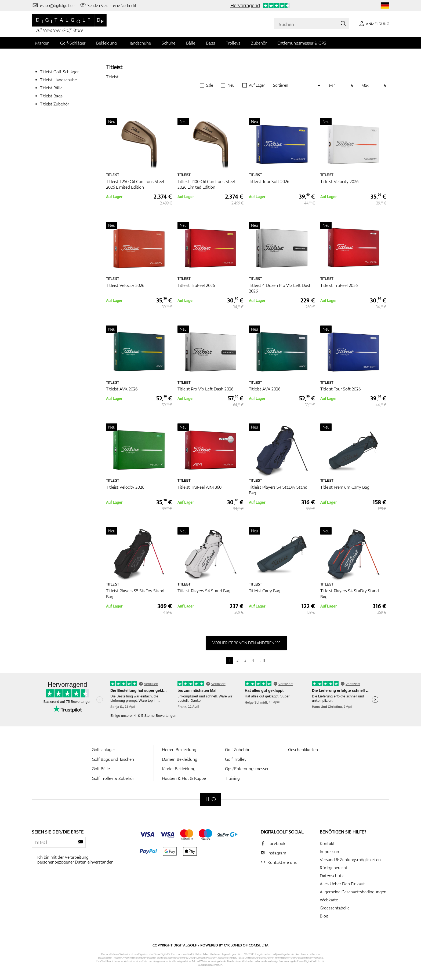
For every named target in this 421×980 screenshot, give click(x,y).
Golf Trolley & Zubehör (113, 778)
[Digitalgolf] (211, 799)
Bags (210, 43)
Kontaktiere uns (282, 862)
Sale (210, 85)
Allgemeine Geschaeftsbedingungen (353, 892)
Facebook (276, 843)
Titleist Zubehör (55, 104)
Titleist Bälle (51, 88)
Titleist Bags (51, 96)
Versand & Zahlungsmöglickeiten (350, 860)
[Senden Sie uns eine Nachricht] (108, 5)
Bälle (191, 43)
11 (264, 660)
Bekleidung (106, 43)
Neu (231, 85)
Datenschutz (332, 876)
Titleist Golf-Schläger (59, 72)
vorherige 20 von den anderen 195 (246, 643)
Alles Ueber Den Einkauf (342, 884)
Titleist (114, 67)
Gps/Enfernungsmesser (247, 769)
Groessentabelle (335, 908)
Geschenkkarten (303, 749)
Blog (324, 916)
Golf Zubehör (237, 749)
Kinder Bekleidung (179, 769)
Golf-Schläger (73, 43)
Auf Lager (257, 85)
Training (232, 778)
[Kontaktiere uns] (53, 5)
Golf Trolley (236, 759)
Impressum (330, 851)
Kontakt (327, 843)
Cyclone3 (233, 945)
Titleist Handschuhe (58, 80)
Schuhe (168, 43)
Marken (42, 43)
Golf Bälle (101, 769)
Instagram (277, 853)
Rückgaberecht (334, 868)
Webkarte (329, 900)
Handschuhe (139, 43)
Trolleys (233, 43)
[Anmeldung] (373, 24)
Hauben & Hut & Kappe (184, 778)
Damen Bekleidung (180, 759)
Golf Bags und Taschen (113, 759)
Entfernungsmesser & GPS (302, 43)
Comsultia (259, 945)
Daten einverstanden (94, 862)
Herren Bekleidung (179, 749)
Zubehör (259, 43)
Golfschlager (103, 749)
